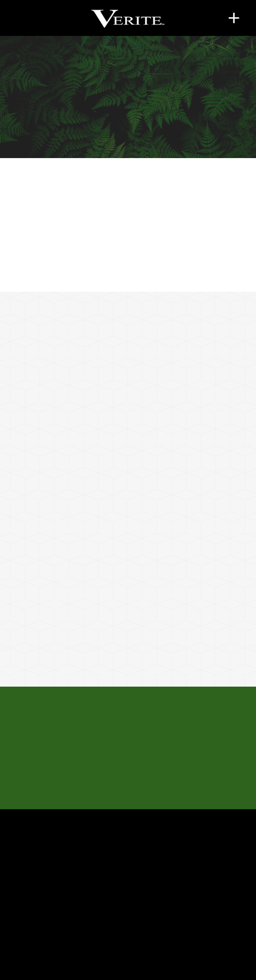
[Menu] (234, 18)
